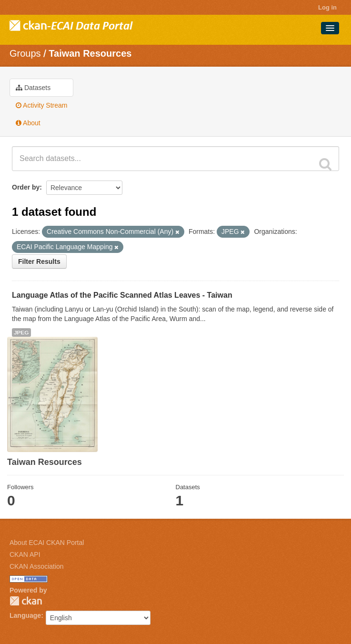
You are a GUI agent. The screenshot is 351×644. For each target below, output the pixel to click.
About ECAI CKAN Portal (47, 543)
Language (25, 615)
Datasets (33, 88)
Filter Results (39, 262)
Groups (25, 53)
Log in (327, 7)
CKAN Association (37, 566)
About (28, 123)
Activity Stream (41, 105)
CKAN (26, 601)
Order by (26, 187)
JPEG (21, 332)
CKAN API (25, 554)
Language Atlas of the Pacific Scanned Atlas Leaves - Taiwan (122, 295)
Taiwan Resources (90, 53)
